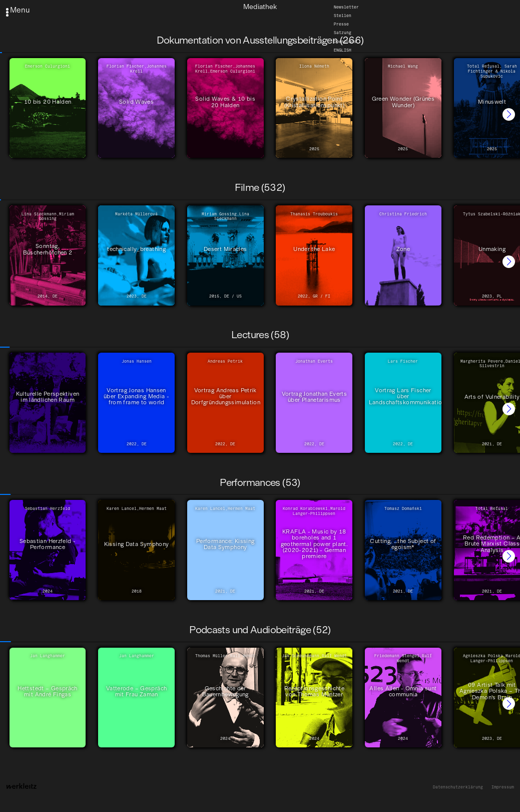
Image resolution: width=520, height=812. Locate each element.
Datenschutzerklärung (458, 787)
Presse (341, 24)
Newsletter (346, 7)
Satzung (343, 33)
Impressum (503, 787)
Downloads (345, 41)
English (343, 50)
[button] (509, 114)
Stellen (343, 16)
